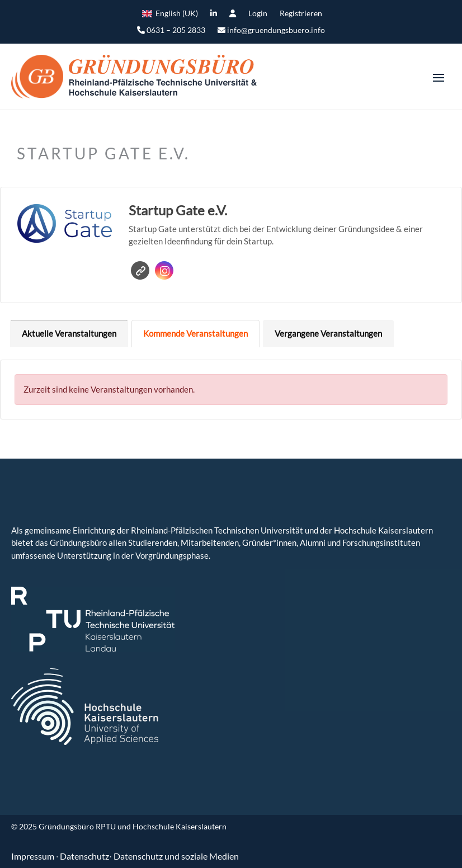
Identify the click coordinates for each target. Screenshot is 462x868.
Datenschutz (84, 856)
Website (141, 271)
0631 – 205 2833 (171, 30)
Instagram (165, 271)
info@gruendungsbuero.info (271, 30)
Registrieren (301, 14)
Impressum (34, 856)
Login (258, 14)
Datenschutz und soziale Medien (176, 856)
